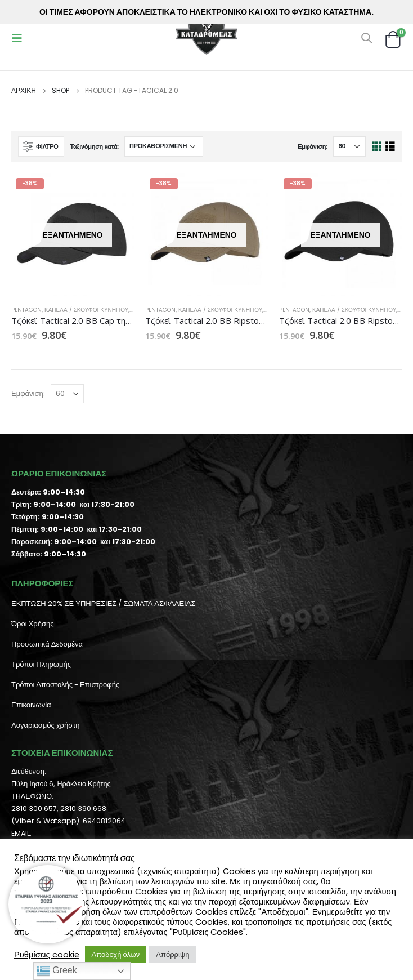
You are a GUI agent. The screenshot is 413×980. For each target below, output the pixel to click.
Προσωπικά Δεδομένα (47, 644)
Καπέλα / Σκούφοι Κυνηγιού (86, 310)
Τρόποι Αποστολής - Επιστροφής (65, 685)
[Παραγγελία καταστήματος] (164, 146)
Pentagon (26, 310)
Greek (57, 971)
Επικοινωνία (31, 705)
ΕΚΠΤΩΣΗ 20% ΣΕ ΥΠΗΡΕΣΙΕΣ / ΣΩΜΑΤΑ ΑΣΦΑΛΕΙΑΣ (103, 603)
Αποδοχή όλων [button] (116, 954)
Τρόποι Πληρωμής (41, 664)
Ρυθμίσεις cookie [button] (47, 955)
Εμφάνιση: (313, 146)
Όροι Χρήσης (32, 624)
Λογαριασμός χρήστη (46, 725)
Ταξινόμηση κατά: (94, 146)
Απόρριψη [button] (172, 954)
